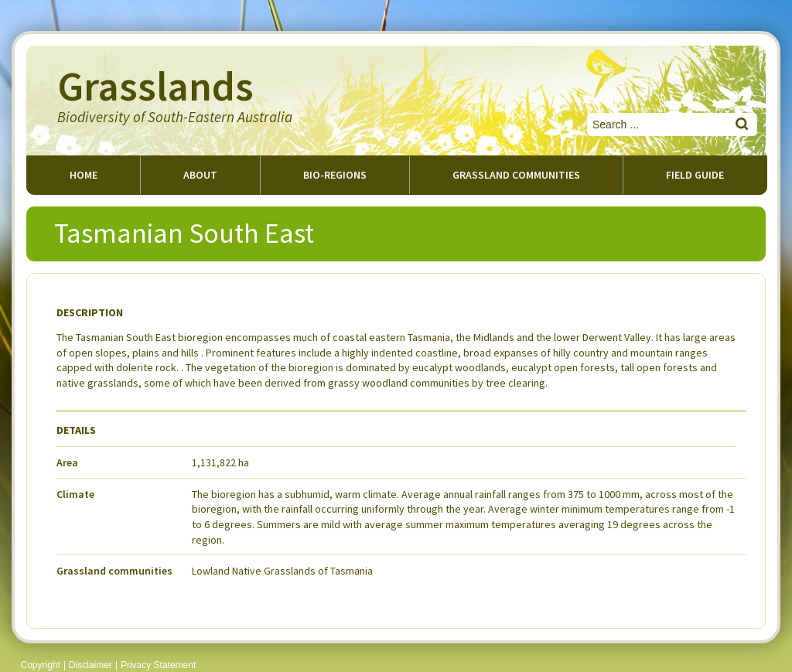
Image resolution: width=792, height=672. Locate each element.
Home (84, 175)
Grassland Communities (516, 175)
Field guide (695, 175)
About (200, 175)
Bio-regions (335, 175)
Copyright (41, 665)
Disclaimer (90, 665)
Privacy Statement (158, 665)
